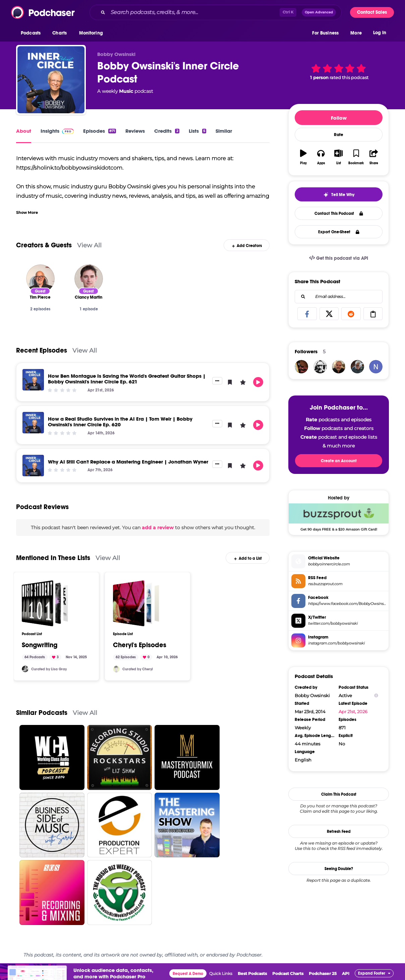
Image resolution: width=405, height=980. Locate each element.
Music (126, 91)
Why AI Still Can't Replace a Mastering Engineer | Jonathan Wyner (128, 462)
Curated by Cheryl (138, 669)
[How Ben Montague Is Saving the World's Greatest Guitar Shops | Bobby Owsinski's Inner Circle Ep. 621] (33, 380)
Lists (197, 131)
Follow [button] (339, 118)
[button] (32, 33)
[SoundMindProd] (25, 669)
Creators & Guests (44, 245)
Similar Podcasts (42, 713)
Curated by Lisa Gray (49, 669)
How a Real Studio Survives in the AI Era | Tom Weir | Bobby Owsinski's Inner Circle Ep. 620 (120, 422)
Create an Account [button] (339, 461)
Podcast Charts (288, 973)
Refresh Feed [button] (339, 832)
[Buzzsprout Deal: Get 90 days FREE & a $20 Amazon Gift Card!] (339, 517)
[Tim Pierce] (40, 279)
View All (89, 245)
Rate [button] (339, 135)
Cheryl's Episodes (140, 645)
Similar (224, 131)
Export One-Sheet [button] (339, 232)
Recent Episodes (42, 350)
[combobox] (216, 12)
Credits (167, 131)
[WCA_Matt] (320, 367)
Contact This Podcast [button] (339, 213)
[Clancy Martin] (89, 279)
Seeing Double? (339, 869)
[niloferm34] (376, 367)
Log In (380, 33)
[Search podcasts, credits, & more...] (194, 12)
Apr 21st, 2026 (353, 712)
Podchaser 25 (323, 973)
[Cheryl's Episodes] (136, 603)
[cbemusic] (116, 669)
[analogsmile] (301, 367)
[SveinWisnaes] (339, 367)
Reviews (135, 131)
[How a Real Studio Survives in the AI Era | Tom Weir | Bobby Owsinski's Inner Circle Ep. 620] (33, 423)
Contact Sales (372, 12)
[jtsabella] (357, 367)
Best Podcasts (252, 973)
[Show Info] (376, 696)
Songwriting (40, 645)
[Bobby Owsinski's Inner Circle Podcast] (51, 80)
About (24, 131)
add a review (158, 528)
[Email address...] (339, 297)
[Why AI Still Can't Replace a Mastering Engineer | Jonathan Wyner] (33, 466)
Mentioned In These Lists (53, 558)
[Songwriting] (45, 603)
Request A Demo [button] (188, 974)
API (346, 973)
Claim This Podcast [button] (339, 794)
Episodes (100, 131)
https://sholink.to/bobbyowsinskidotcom (69, 168)
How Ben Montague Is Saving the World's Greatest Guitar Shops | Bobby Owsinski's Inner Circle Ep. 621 (127, 379)
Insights (57, 131)
